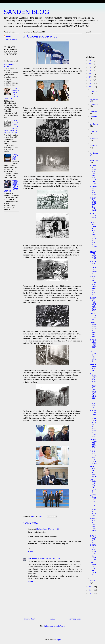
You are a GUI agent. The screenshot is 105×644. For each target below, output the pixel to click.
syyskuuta (93, 112)
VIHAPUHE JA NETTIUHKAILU (93, 191)
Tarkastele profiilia (10, 40)
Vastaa (30, 552)
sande (8, 36)
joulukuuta (94, 92)
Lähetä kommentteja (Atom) (55, 626)
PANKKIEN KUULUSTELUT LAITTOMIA (93, 304)
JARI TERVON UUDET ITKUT (93, 569)
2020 (91, 74)
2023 (91, 64)
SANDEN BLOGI (27, 12)
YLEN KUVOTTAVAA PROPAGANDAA (93, 457)
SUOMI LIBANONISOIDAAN (93, 344)
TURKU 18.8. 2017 (15, 157)
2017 (91, 84)
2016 (91, 87)
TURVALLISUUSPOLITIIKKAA (93, 444)
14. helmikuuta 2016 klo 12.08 (48, 559)
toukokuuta (94, 139)
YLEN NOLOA (93, 405)
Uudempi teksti (30, 619)
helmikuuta (94, 160)
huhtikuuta (94, 146)
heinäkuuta (94, 124)
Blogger (58, 640)
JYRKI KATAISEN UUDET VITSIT (93, 486)
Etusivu (52, 619)
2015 (91, 587)
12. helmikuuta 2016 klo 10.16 (48, 529)
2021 (91, 70)
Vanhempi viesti (75, 619)
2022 (91, 67)
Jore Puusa (32, 559)
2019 (91, 77)
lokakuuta (94, 104)
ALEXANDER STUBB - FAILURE (93, 267)
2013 (91, 593)
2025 (91, 61)
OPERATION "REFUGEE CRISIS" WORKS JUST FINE (93, 505)
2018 (91, 80)
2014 (91, 590)
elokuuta (94, 117)
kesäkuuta (94, 131)
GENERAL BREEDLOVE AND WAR (93, 204)
